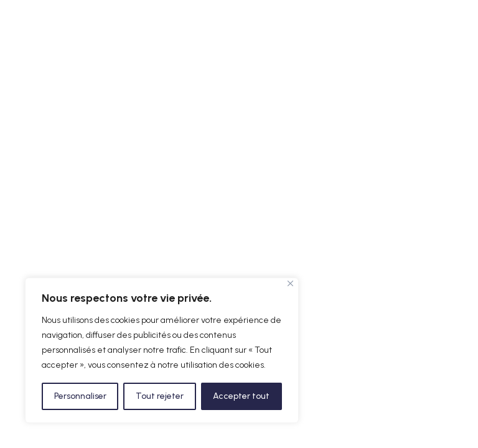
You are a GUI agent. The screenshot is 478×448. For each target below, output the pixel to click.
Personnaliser (80, 396)
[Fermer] (290, 283)
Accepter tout (241, 396)
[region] (162, 350)
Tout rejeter (160, 396)
